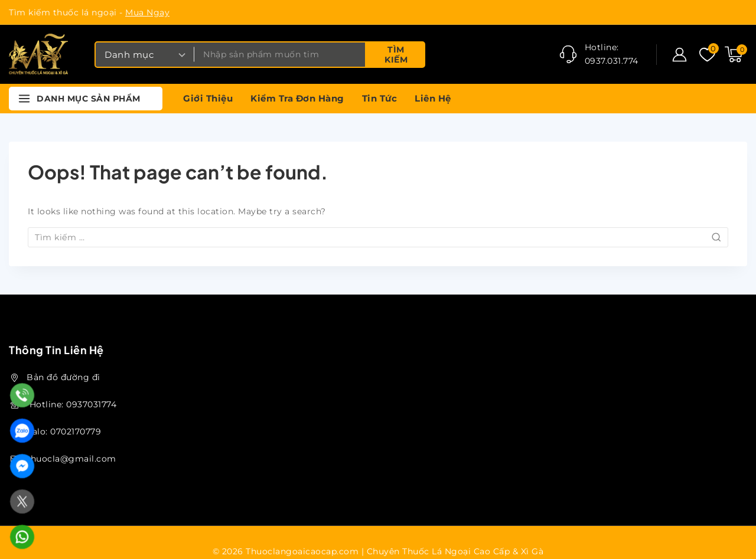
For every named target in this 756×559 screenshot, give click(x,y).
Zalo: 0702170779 (64, 431)
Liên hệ (433, 98)
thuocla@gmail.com (71, 459)
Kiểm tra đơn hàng (297, 98)
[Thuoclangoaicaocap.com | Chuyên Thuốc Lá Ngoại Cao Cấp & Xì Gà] (38, 55)
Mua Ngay (147, 12)
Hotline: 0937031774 (71, 404)
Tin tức (380, 98)
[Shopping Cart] (736, 54)
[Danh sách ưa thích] (706, 55)
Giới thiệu (208, 98)
